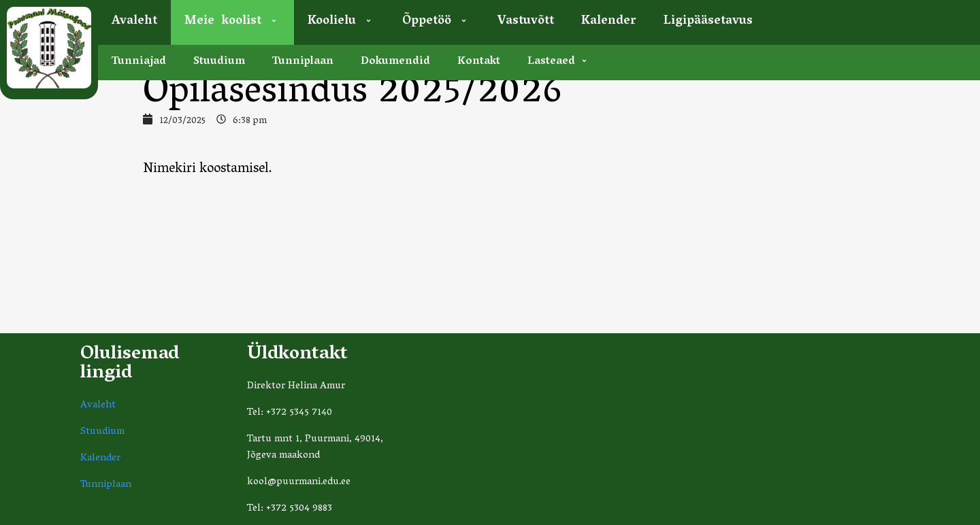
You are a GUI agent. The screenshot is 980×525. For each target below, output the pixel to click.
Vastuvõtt (526, 22)
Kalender (609, 22)
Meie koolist (232, 22)
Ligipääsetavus (708, 22)
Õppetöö (436, 22)
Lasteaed (559, 62)
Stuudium (219, 62)
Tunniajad (139, 62)
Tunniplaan (303, 62)
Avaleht (134, 22)
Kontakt (479, 62)
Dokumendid (395, 62)
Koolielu (341, 22)
